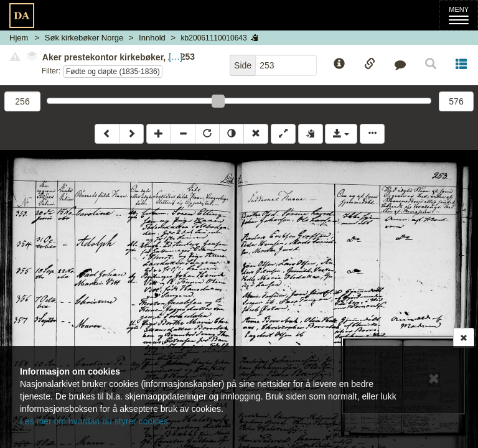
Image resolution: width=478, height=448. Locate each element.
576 (456, 101)
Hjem (19, 38)
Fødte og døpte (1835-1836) (113, 72)
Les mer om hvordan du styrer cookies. (95, 421)
